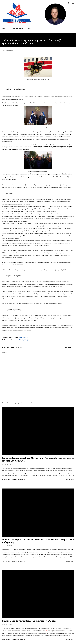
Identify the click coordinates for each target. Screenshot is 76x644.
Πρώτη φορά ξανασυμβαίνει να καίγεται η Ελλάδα (29, 621)
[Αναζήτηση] (69, 3)
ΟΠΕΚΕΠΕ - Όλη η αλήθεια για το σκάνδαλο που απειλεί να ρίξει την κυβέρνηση (38, 541)
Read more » (70, 480)
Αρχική (4, 28)
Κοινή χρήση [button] (68, 347)
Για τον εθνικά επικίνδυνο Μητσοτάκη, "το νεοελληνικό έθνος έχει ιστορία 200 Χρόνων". (38, 459)
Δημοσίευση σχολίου (19, 480)
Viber (29, 28)
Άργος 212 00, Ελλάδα (16, 347)
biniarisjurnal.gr (24, 340)
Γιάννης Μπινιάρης (17, 28)
